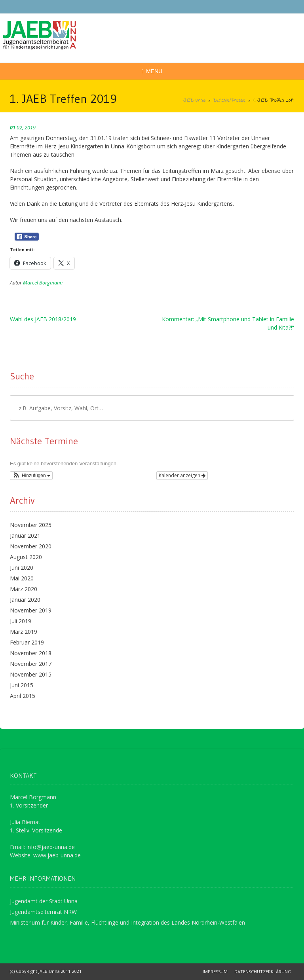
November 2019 (31, 610)
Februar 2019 (27, 642)
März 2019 (24, 632)
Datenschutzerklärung (263, 971)
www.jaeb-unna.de (57, 855)
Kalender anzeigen (182, 475)
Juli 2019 (21, 621)
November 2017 (31, 664)
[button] (31, 476)
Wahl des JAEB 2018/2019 (43, 319)
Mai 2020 (22, 578)
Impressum (215, 971)
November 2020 (31, 546)
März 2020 (24, 589)
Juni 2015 (22, 685)
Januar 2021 (25, 535)
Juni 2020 (22, 568)
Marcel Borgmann (43, 283)
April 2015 (23, 696)
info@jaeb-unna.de (51, 847)
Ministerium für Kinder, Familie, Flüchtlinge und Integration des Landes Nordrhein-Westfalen (127, 922)
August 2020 (26, 557)
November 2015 (31, 674)
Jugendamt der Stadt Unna (44, 901)
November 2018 (31, 653)
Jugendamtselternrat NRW (43, 912)
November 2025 (31, 525)
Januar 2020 (25, 600)
